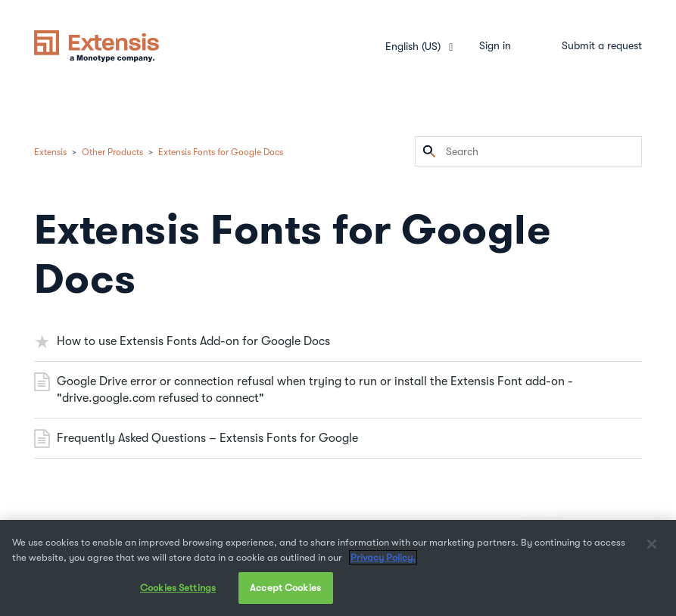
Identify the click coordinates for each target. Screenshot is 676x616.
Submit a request (602, 45)
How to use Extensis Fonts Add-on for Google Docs (193, 341)
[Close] (652, 544)
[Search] (528, 151)
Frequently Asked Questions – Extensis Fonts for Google (207, 438)
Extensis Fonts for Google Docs (221, 152)
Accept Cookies (285, 588)
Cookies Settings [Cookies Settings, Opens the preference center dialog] (178, 588)
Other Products (112, 152)
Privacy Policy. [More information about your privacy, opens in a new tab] (383, 557)
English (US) (414, 46)
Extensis (50, 152)
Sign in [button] (495, 45)
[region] (338, 568)
